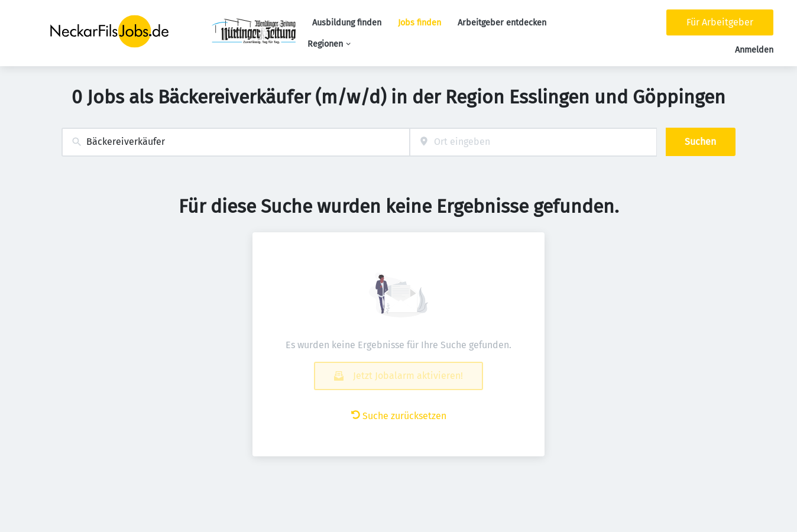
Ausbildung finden (347, 23)
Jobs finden (419, 23)
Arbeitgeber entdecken (502, 23)
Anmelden (754, 50)
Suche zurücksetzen (399, 416)
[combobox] (236, 142)
